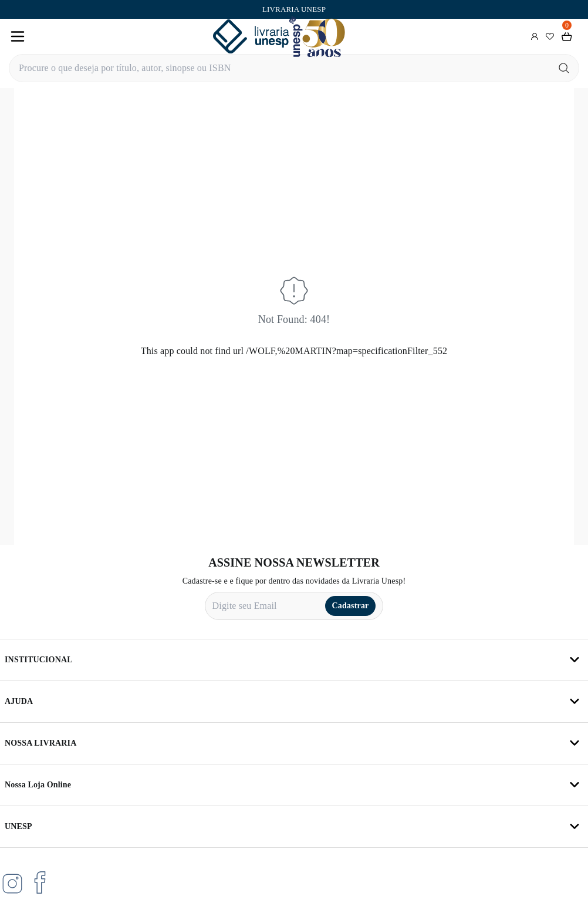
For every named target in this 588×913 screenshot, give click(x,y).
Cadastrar (351, 606)
